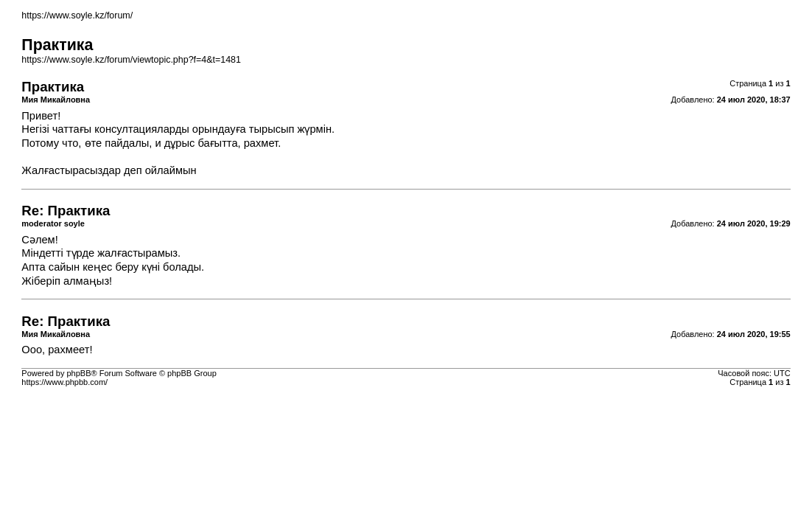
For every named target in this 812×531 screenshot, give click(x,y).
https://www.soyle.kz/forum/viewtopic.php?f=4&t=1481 (131, 60)
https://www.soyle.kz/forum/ (77, 15)
